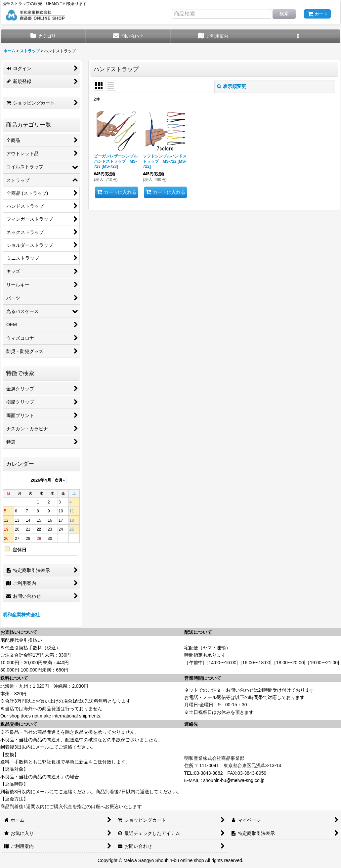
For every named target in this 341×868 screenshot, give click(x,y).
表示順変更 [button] (232, 86)
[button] (298, 36)
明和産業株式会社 (21, 615)
